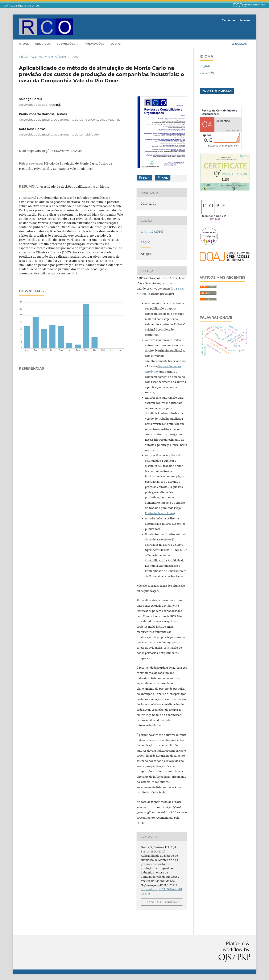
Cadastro (228, 20)
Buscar (240, 44)
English (205, 66)
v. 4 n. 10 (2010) (55, 57)
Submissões (66, 44)
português (207, 72)
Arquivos (43, 44)
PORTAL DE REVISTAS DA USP (22, 6)
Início (23, 57)
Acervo (37, 57)
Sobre (116, 44)
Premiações (94, 44)
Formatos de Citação (160, 902)
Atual (24, 44)
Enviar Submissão (217, 91)
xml (164, 178)
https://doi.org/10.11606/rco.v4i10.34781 (54, 151)
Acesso (245, 20)
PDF (146, 178)
